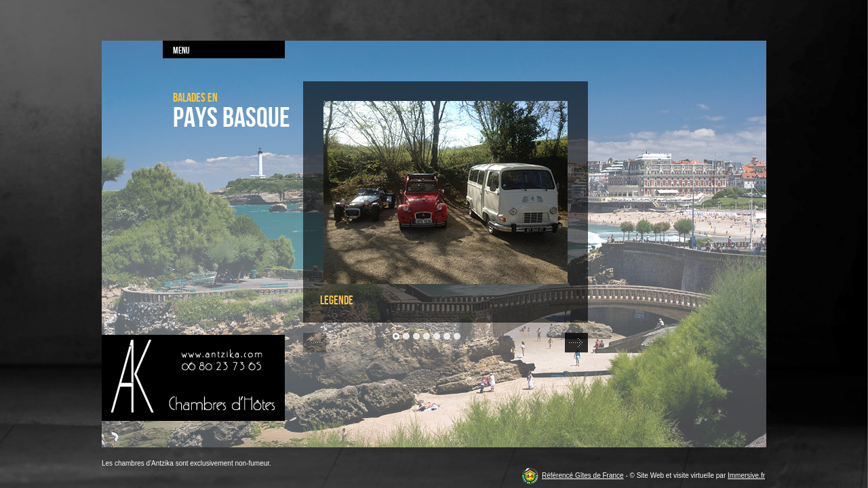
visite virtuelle (694, 475)
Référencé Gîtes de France (583, 475)
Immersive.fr (746, 475)
